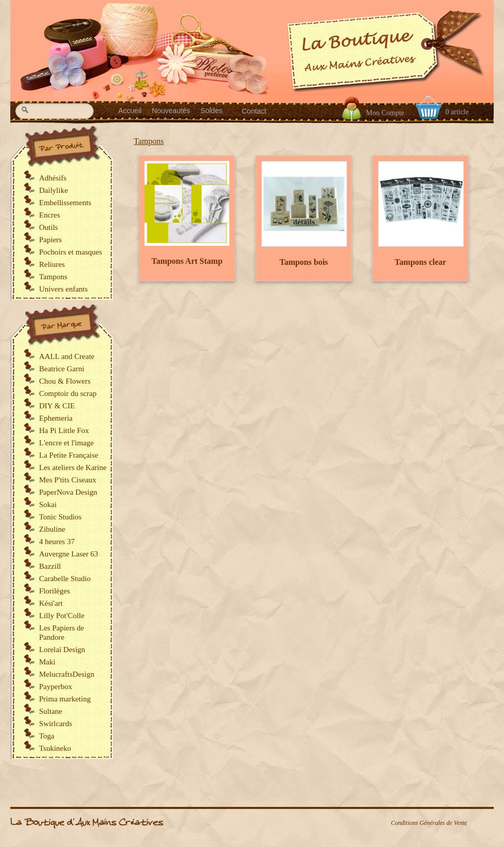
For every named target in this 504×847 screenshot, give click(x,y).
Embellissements (65, 203)
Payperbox (56, 687)
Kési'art (51, 603)
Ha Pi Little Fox (64, 430)
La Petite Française (69, 455)
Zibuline (52, 529)
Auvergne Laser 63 (69, 554)
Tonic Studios (60, 517)
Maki (47, 662)
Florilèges (55, 591)
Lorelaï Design (62, 650)
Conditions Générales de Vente (429, 823)
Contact (254, 111)
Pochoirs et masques (70, 252)
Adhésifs (53, 178)
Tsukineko (55, 748)
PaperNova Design (68, 492)
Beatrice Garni (62, 369)
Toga (47, 736)
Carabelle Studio (65, 579)
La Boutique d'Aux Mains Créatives (87, 823)
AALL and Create (67, 356)
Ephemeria (56, 418)
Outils (49, 227)
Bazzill (50, 566)
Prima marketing (65, 699)
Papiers (50, 240)
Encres (50, 215)
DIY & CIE (57, 406)
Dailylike (53, 190)
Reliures (52, 264)
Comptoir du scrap (68, 393)
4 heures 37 (57, 542)
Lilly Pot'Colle (62, 616)
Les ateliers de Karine (73, 467)
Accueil (130, 111)
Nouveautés (171, 111)
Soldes (212, 111)
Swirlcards (56, 724)
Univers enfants (64, 289)
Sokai (48, 504)
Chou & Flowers (65, 381)
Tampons (149, 141)
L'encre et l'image (66, 443)
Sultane (51, 711)
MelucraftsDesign (67, 674)
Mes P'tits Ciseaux (68, 480)
